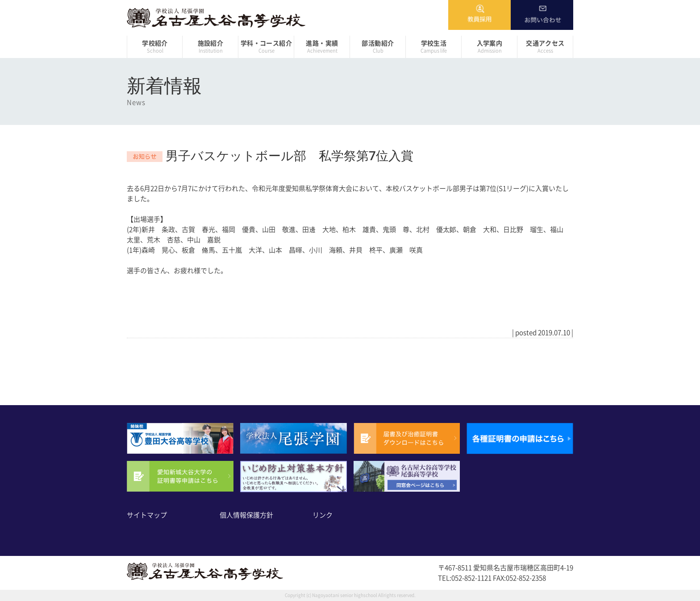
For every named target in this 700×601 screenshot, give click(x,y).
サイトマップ (147, 515)
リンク (323, 515)
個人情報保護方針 (246, 515)
